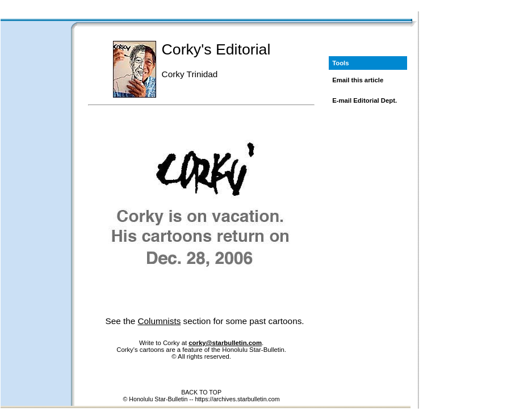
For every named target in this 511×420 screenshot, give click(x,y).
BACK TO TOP (201, 392)
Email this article (358, 80)
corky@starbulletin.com (225, 343)
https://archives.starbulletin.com (237, 399)
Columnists (160, 321)
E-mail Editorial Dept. (365, 100)
